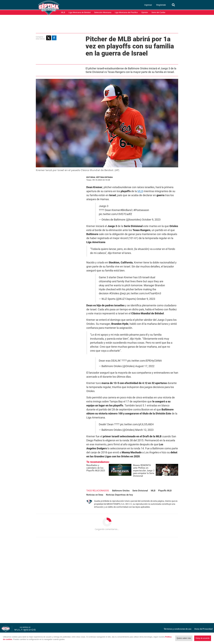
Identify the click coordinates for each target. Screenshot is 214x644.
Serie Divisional (140, 491)
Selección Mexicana (103, 12)
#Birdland (126, 210)
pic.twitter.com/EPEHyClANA (145, 361)
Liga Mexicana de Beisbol (80, 12)
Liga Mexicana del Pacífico (126, 12)
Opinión (145, 12)
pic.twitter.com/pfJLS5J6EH (137, 424)
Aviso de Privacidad (203, 629)
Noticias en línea (95, 495)
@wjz (123, 293)
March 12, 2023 (144, 430)
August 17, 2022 (145, 366)
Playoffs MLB (165, 491)
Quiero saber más (184, 638)
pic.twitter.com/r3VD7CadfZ (115, 214)
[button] (49, 38)
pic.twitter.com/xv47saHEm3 (144, 293)
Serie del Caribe (158, 12)
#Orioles (114, 293)
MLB (63, 12)
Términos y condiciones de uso (178, 629)
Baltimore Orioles (121, 491)
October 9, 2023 (151, 220)
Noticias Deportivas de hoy (119, 495)
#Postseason (141, 210)
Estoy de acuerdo (203, 638)
